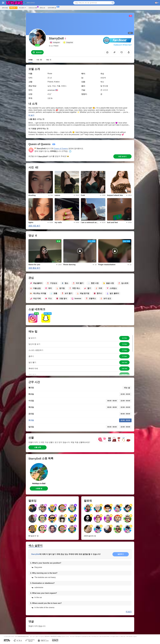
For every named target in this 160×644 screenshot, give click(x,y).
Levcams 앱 (52, 8)
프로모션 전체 (33, 8)
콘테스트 (42, 8)
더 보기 (31, 115)
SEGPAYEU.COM (55, 636)
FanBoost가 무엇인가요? (123, 45)
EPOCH (47, 636)
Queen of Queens (61, 149)
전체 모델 (5, 8)
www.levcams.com (23, 636)
